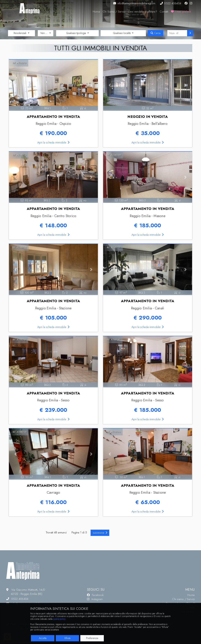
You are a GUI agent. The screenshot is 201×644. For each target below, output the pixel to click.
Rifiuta (67, 638)
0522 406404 (171, 3)
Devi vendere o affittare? (143, 12)
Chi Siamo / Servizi (114, 12)
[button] (16, 85)
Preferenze (92, 638)
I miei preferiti (181, 12)
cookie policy (59, 619)
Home (96, 12)
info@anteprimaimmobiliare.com (134, 3)
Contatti (164, 12)
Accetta (43, 638)
